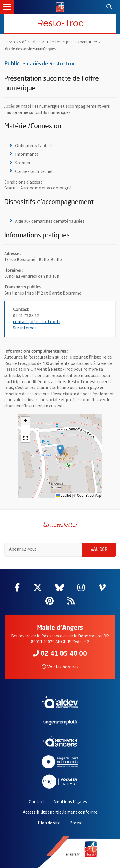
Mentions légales (70, 801)
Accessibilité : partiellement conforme (60, 812)
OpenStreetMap (89, 496)
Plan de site (49, 823)
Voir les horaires (60, 667)
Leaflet (63, 496)
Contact (37, 801)
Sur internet (25, 328)
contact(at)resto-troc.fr (37, 321)
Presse (76, 823)
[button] (60, 450)
